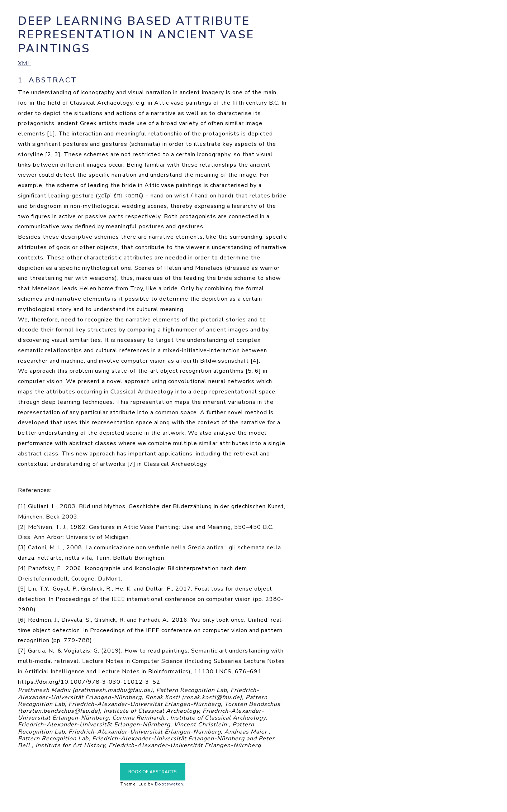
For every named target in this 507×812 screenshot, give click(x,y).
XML (24, 63)
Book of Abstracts (153, 772)
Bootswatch (169, 784)
